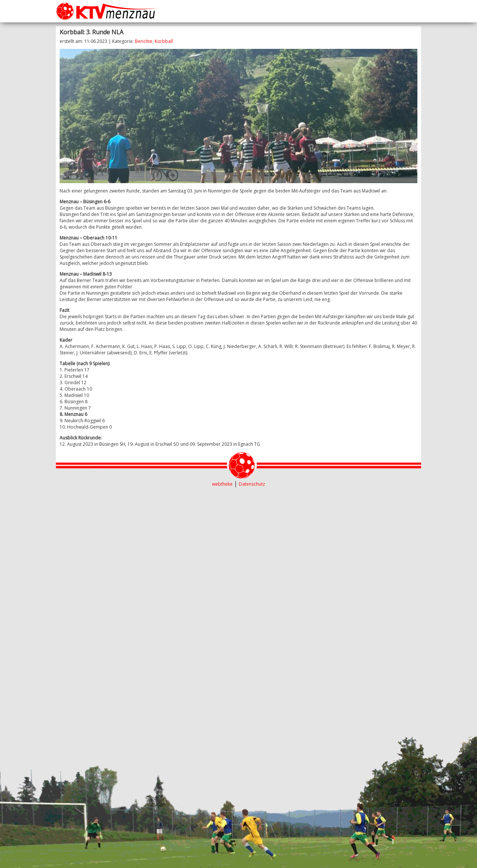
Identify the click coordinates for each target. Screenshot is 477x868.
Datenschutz (252, 484)
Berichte (144, 41)
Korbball (164, 41)
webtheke (222, 484)
